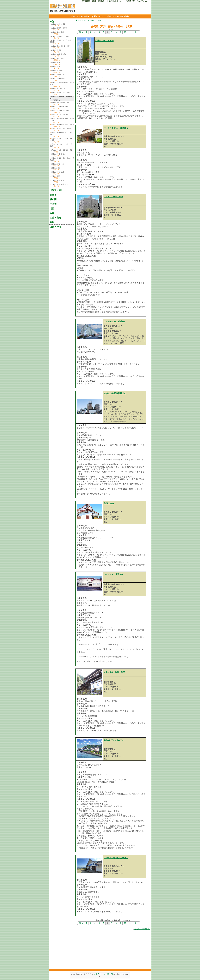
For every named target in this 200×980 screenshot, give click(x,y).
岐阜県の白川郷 (56, 50)
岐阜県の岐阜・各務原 (58, 24)
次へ (136, 32)
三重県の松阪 (56, 168)
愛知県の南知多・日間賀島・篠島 (62, 150)
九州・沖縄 (55, 227)
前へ (81, 32)
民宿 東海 (109, 503)
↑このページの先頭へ (142, 929)
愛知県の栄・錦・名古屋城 (60, 114)
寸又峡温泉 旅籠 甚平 (114, 672)
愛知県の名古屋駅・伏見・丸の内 (62, 111)
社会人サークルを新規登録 (118, 16)
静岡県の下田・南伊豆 (58, 79)
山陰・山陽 (55, 218)
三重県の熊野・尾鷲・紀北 (60, 184)
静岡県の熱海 (56, 62)
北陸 (52, 209)
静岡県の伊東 (56, 66)
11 (130, 32)
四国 (52, 222)
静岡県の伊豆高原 (57, 70)
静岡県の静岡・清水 (58, 58)
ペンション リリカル (113, 574)
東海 (99, 20)
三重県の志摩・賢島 (58, 180)
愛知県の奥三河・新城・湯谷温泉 (62, 128)
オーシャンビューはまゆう (116, 128)
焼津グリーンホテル (104, 41)
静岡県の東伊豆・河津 (58, 74)
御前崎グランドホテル (114, 740)
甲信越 (53, 204)
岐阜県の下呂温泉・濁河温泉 (61, 36)
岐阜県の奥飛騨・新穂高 (59, 28)
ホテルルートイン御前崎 (114, 321)
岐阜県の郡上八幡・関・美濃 (61, 46)
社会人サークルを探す (80, 16)
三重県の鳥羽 (56, 176)
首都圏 (53, 199)
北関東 (53, 195)
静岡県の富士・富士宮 (58, 88)
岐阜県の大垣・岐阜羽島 (59, 54)
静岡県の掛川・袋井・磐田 (60, 106)
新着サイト (98, 16)
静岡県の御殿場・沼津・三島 (61, 92)
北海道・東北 (57, 190)
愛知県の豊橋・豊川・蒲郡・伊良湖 (63, 124)
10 (125, 32)
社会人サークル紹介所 (86, 20)
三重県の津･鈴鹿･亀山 (58, 154)
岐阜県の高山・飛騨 (58, 32)
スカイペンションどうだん (116, 858)
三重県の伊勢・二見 (58, 172)
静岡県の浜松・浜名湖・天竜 (61, 102)
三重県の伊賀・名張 (58, 164)
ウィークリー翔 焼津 (113, 197)
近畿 (52, 213)
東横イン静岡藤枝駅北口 (115, 393)
